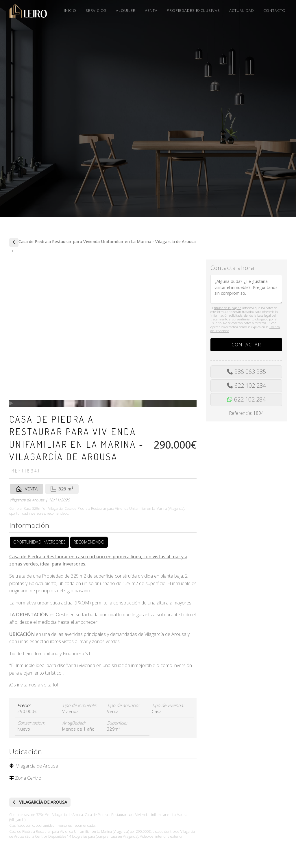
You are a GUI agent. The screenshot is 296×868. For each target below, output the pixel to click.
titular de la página (228, 308)
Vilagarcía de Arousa (27, 500)
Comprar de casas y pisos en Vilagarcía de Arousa (14, 242)
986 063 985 (250, 372)
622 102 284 (250, 386)
